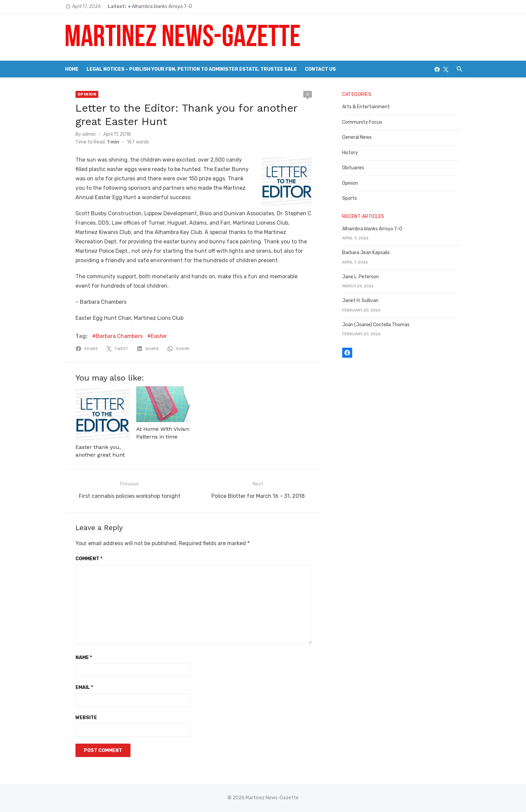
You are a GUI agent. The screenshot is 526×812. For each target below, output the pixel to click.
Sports (351, 198)
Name (80, 657)
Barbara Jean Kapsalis (367, 253)
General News (358, 137)
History (351, 153)
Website (83, 717)
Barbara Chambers (116, 336)
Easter (155, 336)
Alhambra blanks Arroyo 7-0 (158, 7)
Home (72, 69)
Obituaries (355, 168)
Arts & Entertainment (367, 107)
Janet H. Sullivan (362, 301)
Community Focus (363, 122)
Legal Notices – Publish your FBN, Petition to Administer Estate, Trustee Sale (192, 69)
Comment (85, 558)
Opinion (83, 94)
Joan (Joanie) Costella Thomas (377, 325)
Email (81, 687)
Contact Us (320, 69)
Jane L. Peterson (362, 277)
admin (85, 134)
